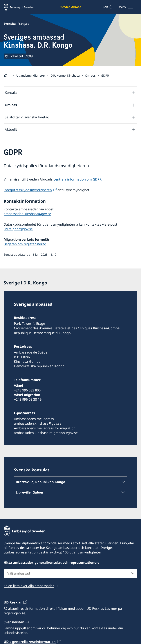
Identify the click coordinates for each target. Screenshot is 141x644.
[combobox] (70, 573)
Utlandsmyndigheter (31, 76)
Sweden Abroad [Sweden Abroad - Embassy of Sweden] (70, 7)
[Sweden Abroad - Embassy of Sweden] (22, 7)
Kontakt (11, 93)
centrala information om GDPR (78, 179)
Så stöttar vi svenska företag (27, 117)
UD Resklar (13, 602)
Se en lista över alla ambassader (29, 586)
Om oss (90, 76)
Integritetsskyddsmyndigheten (28, 190)
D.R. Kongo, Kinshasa (65, 76)
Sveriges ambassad (38, 41)
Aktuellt (11, 130)
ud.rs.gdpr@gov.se (18, 229)
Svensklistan (14, 622)
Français (23, 24)
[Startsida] (7, 76)
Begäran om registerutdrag (25, 244)
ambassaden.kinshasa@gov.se (27, 214)
